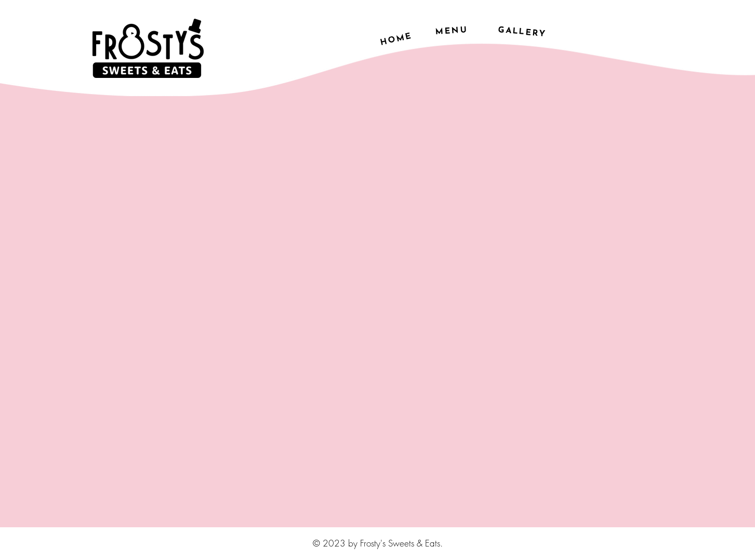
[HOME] (396, 39)
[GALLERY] (522, 32)
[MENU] (451, 31)
